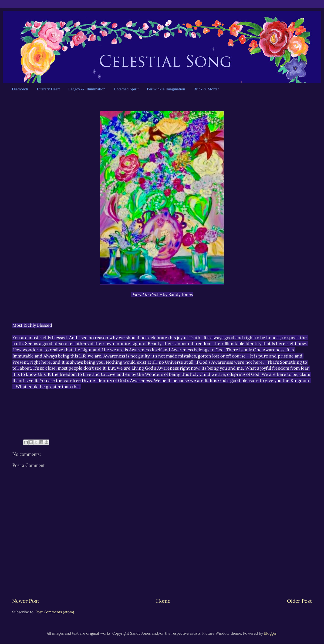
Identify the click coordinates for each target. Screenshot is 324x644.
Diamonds (20, 89)
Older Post (299, 601)
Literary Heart (48, 89)
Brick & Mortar (206, 89)
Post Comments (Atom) (55, 612)
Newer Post (26, 601)
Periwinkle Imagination (166, 89)
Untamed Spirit (126, 89)
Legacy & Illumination (87, 89)
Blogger (270, 633)
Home (163, 601)
